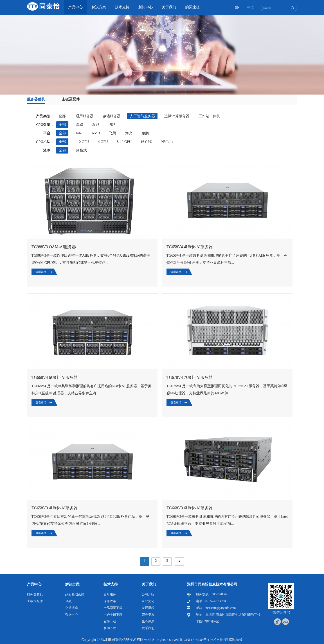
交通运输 (72, 608)
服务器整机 (36, 99)
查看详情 (41, 272)
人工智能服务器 (142, 116)
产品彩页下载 (113, 608)
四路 (112, 125)
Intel (79, 133)
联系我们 (148, 628)
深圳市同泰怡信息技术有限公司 (212, 584)
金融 (68, 601)
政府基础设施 (75, 594)
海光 (129, 133)
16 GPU (146, 142)
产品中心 (34, 584)
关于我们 (149, 584)
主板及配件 (71, 99)
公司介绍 (148, 594)
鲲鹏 (145, 133)
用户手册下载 (113, 615)
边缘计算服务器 (177, 116)
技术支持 (111, 584)
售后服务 (110, 594)
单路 (80, 125)
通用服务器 (85, 116)
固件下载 (110, 621)
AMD (96, 133)
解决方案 (72, 584)
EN (237, 8)
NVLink (167, 142)
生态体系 (148, 621)
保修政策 (110, 601)
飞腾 (113, 133)
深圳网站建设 (233, 640)
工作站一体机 (209, 116)
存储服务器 (112, 116)
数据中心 (72, 615)
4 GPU (103, 142)
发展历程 (148, 608)
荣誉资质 (148, 615)
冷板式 (81, 150)
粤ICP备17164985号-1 (194, 640)
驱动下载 (110, 628)
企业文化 (148, 601)
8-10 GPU (124, 142)
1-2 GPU (82, 142)
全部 (62, 116)
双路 (96, 125)
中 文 (251, 8)
